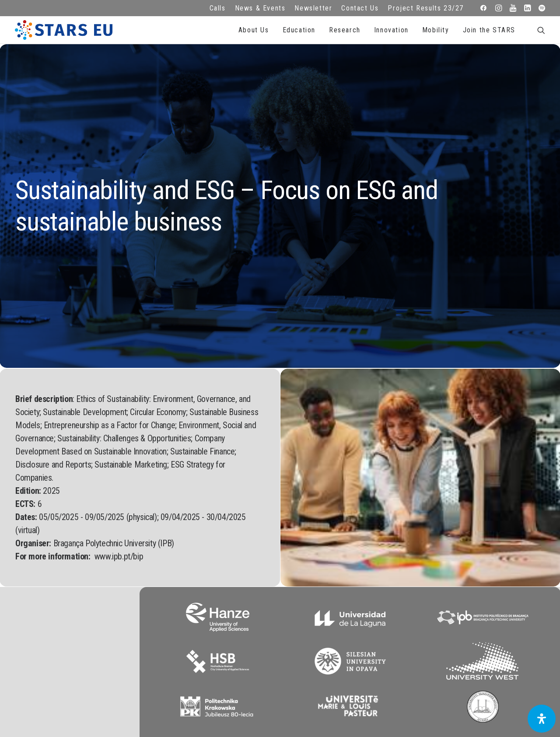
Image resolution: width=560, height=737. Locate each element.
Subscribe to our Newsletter (492, 577)
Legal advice (210, 580)
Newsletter (313, 8)
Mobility (436, 30)
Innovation (391, 30)
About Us (254, 30)
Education (299, 30)
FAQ (210, 568)
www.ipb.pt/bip (119, 346)
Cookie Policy (210, 604)
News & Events (260, 8)
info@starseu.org (69, 568)
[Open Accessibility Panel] (542, 719)
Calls (218, 8)
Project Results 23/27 (426, 8)
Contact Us (360, 8)
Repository (350, 568)
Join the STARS (489, 30)
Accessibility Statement (210, 615)
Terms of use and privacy (210, 592)
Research (345, 30)
